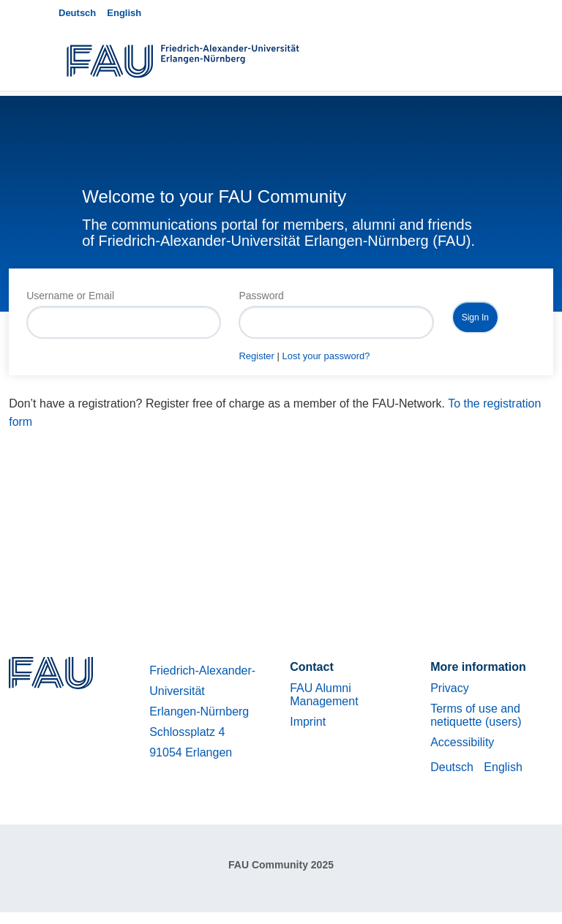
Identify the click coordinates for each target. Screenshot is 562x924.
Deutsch (77, 13)
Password (261, 296)
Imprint (308, 722)
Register (256, 356)
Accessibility (462, 742)
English (124, 13)
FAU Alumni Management (324, 695)
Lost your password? (326, 356)
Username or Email (70, 296)
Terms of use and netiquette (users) (476, 715)
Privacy (449, 688)
